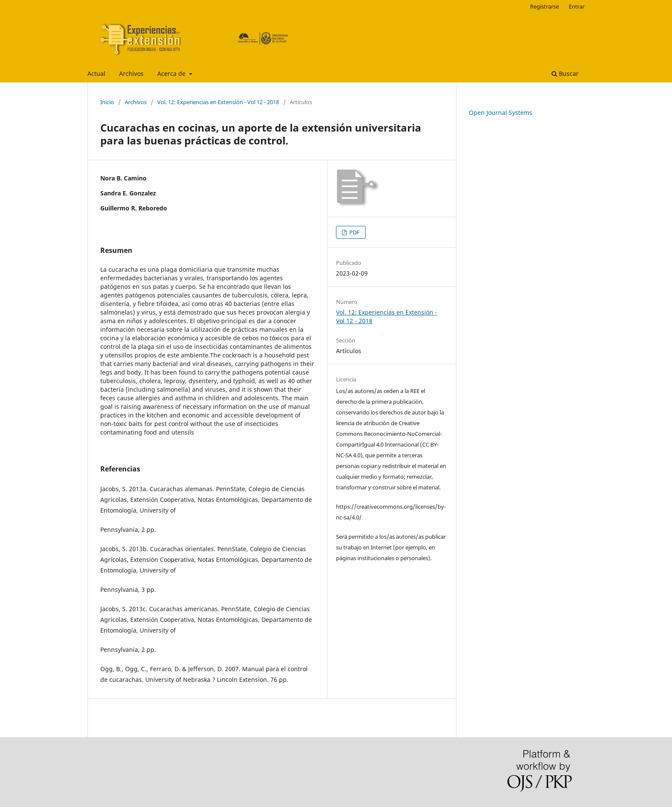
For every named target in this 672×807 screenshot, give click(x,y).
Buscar (565, 73)
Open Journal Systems (501, 112)
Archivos (131, 73)
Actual (96, 73)
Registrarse (544, 6)
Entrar (577, 6)
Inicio (107, 102)
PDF (354, 232)
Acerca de (172, 73)
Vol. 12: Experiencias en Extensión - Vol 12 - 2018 (218, 102)
